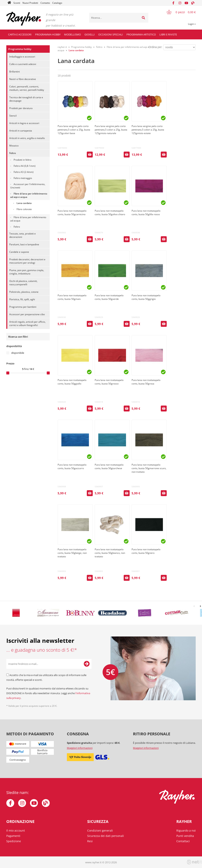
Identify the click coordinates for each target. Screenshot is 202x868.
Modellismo (72, 34)
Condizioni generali (100, 830)
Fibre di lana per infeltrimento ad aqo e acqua (29, 195)
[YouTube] (186, 3)
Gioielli (90, 34)
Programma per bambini (23, 307)
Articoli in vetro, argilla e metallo (27, 138)
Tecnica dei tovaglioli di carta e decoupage (26, 99)
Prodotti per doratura (21, 108)
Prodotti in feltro (22, 160)
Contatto (45, 3)
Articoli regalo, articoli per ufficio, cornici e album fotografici (27, 323)
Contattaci (183, 841)
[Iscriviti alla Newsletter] (87, 664)
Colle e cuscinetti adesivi (23, 64)
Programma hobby (48, 34)
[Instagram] (180, 3)
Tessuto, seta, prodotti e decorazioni (22, 235)
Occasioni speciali (111, 34)
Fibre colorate (24, 209)
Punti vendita (185, 836)
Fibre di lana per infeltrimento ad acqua (28, 219)
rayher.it (62, 47)
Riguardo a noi (186, 830)
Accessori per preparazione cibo (27, 314)
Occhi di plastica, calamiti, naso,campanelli (23, 283)
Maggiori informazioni (80, 748)
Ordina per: (155, 47)
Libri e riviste (168, 34)
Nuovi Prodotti (30, 3)
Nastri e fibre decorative (23, 79)
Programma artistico (141, 34)
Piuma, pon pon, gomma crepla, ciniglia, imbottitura (27, 272)
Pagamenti (13, 836)
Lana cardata (24, 203)
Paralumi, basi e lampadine (24, 244)
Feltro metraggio (23, 178)
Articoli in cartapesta (21, 131)
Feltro (13, 153)
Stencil (13, 116)
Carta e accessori (20, 34)
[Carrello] (179, 12)
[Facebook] (173, 3)
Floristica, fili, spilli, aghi (22, 299)
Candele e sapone (19, 252)
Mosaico (14, 146)
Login (192, 24)
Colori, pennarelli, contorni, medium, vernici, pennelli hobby (27, 88)
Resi (90, 841)
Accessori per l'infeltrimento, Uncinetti (28, 186)
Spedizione (14, 841)
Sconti (17, 3)
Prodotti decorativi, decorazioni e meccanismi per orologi (27, 261)
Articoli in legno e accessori (24, 123)
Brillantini (14, 72)
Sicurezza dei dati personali (106, 836)
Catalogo (57, 3)
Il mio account (16, 830)
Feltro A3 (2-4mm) (24, 172)
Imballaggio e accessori (22, 57)
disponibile (18, 353)
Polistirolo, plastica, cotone (24, 292)
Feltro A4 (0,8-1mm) (25, 166)
